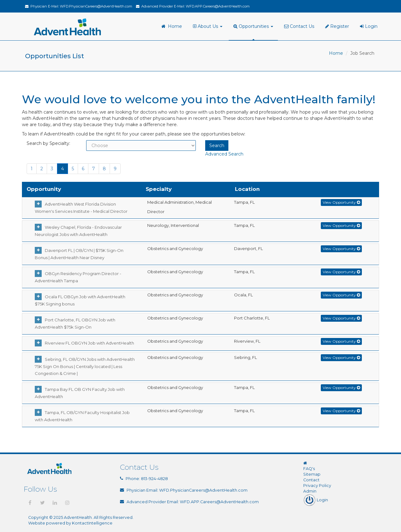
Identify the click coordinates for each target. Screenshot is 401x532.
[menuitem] (208, 27)
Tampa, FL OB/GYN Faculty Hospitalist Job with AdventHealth (82, 416)
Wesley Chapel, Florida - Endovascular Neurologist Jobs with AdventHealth (78, 231)
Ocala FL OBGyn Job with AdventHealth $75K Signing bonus (80, 300)
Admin (310, 491)
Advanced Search (224, 154)
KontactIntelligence (92, 523)
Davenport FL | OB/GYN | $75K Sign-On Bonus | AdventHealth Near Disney (79, 254)
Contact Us (299, 26)
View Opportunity (341, 202)
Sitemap (312, 474)
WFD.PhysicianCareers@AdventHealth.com (96, 6)
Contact (311, 480)
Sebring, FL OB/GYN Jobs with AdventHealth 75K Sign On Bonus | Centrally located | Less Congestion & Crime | (85, 366)
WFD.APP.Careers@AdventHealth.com (218, 6)
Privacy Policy (317, 486)
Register (337, 26)
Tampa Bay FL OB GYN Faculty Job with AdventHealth (80, 393)
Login (369, 26)
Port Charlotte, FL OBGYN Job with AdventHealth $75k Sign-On (75, 323)
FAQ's (309, 469)
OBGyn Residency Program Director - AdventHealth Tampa (78, 277)
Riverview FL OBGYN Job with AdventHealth (88, 343)
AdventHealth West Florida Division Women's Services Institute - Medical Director (81, 208)
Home (172, 26)
